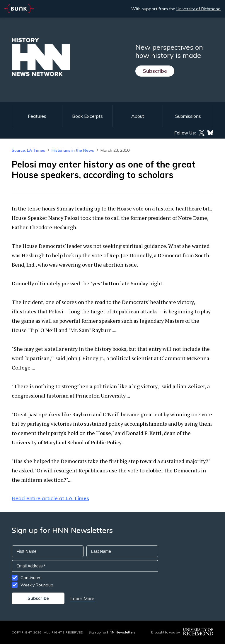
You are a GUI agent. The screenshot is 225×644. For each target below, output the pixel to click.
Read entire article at (50, 498)
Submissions (188, 116)
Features (37, 116)
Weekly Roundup (37, 585)
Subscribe (155, 71)
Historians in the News (73, 150)
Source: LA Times (28, 150)
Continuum (31, 578)
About (138, 116)
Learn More (82, 598)
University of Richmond (198, 9)
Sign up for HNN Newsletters (112, 632)
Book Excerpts (87, 116)
